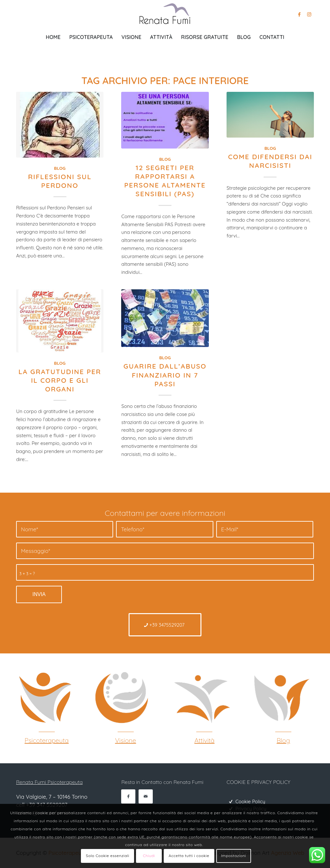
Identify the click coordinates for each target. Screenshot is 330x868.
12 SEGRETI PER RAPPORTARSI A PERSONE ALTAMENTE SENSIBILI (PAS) (165, 181)
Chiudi (149, 856)
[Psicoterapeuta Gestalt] (123, 698)
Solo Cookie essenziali (108, 856)
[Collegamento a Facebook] (299, 14)
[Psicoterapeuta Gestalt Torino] (44, 698)
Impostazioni (234, 856)
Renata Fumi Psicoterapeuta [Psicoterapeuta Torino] (49, 782)
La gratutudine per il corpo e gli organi (60, 380)
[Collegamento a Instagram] (309, 14)
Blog (60, 168)
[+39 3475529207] (165, 625)
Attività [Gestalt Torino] (204, 740)
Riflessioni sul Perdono (60, 181)
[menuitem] (53, 37)
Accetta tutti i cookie (189, 856)
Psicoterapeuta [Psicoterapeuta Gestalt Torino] (47, 740)
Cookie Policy (250, 801)
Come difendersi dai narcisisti (270, 161)
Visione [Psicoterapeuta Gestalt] (126, 740)
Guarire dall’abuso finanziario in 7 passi (165, 375)
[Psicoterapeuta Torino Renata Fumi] (165, 14)
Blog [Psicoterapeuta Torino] (283, 740)
